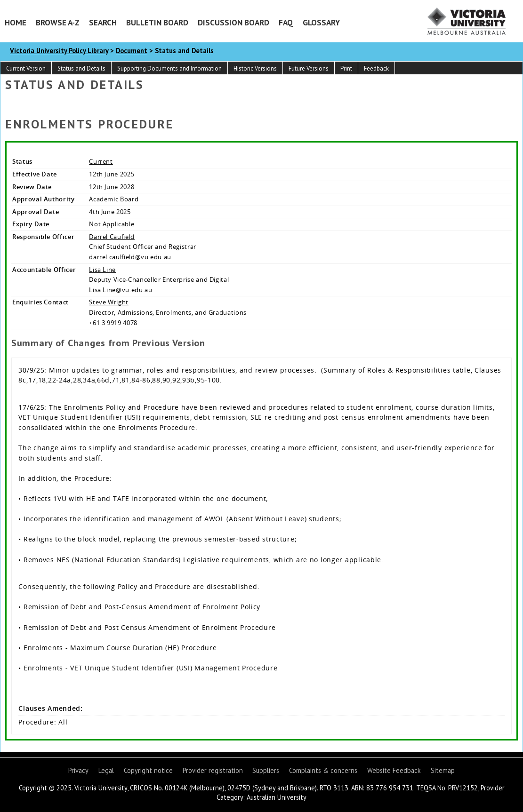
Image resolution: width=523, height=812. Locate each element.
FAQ (286, 22)
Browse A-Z (58, 22)
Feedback (376, 68)
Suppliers (266, 770)
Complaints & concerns (323, 770)
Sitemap (443, 770)
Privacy (78, 770)
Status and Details (81, 68)
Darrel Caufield (112, 237)
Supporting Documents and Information (169, 68)
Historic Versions (255, 68)
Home (16, 22)
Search (103, 22)
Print (346, 68)
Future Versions (309, 68)
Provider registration (213, 770)
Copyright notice (148, 770)
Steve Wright (109, 302)
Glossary (321, 22)
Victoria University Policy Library (59, 51)
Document (132, 51)
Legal (106, 770)
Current (101, 161)
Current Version (26, 68)
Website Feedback (394, 770)
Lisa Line (102, 270)
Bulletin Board (157, 22)
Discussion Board (233, 22)
